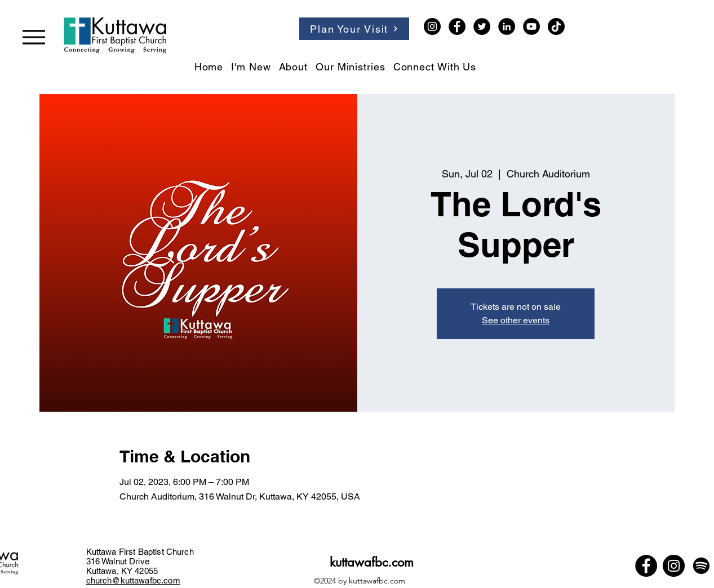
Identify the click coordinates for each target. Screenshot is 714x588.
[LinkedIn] (507, 26)
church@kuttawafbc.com (133, 580)
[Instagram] (432, 26)
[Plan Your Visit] (354, 29)
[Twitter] (482, 26)
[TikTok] (556, 26)
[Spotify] (701, 566)
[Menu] (34, 37)
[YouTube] (531, 26)
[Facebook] (457, 26)
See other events (516, 320)
